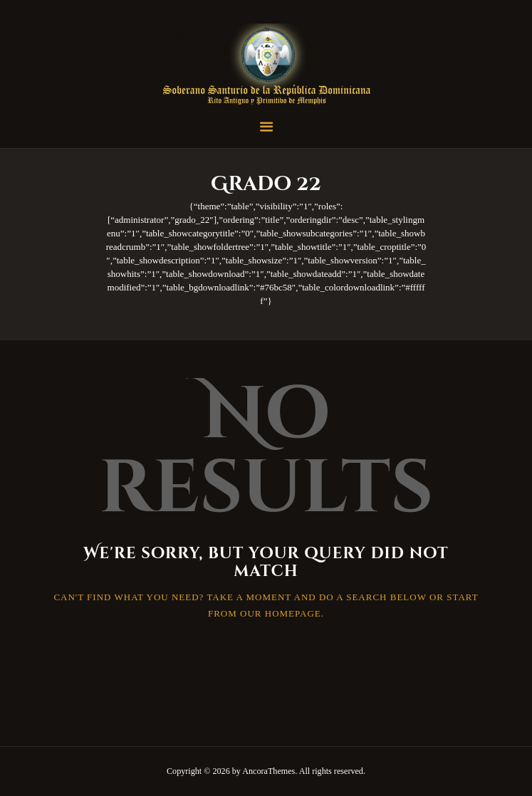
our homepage (281, 613)
